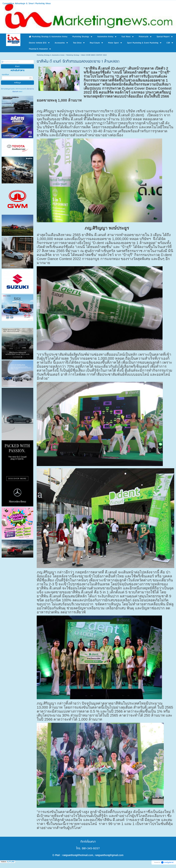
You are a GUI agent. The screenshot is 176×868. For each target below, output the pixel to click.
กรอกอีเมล (5, 75)
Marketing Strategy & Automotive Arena (51, 55)
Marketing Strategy (73, 55)
